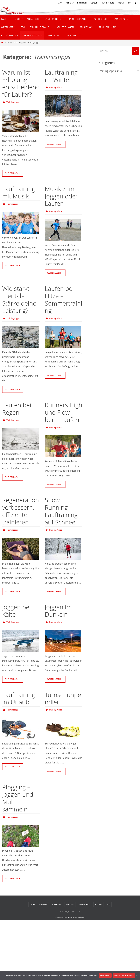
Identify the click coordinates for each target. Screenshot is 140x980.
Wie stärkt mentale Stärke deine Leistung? (19, 300)
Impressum (82, 3)
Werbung (95, 3)
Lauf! (60, 3)
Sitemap (121, 3)
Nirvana (71, 917)
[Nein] (136, 975)
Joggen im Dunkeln (58, 611)
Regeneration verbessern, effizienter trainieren (21, 511)
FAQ (130, 3)
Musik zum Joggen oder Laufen (61, 196)
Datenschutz (108, 3)
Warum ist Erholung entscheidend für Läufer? (21, 83)
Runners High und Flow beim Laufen (64, 412)
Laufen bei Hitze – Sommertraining (64, 300)
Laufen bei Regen (17, 409)
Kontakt (70, 3)
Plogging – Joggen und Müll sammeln (18, 798)
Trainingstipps (13, 102)
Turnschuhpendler (63, 698)
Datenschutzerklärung (124, 975)
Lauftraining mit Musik (19, 192)
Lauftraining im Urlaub (19, 698)
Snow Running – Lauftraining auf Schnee (61, 511)
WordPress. (80, 917)
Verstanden (105, 975)
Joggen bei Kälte (16, 611)
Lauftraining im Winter (61, 76)
